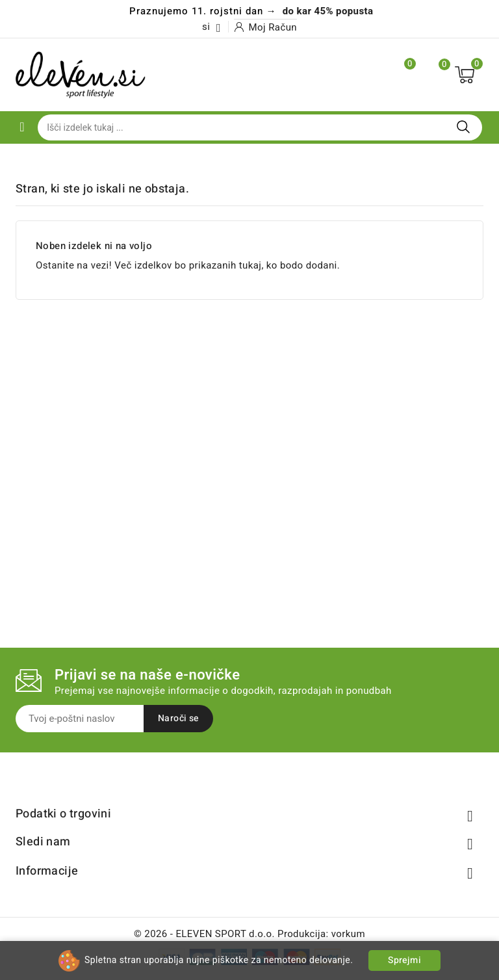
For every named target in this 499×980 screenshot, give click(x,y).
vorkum (348, 934)
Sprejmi (404, 960)
